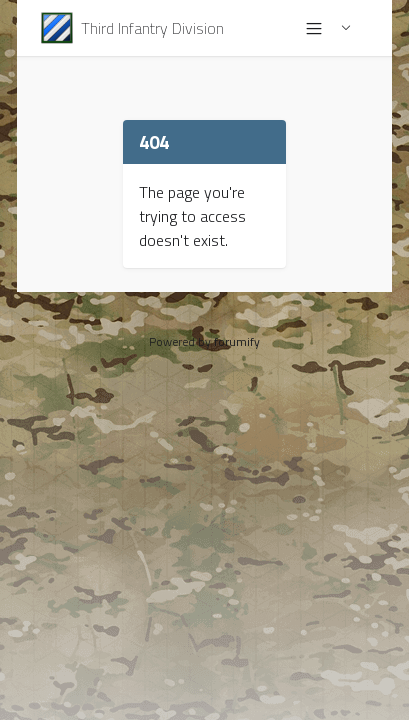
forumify (237, 341)
